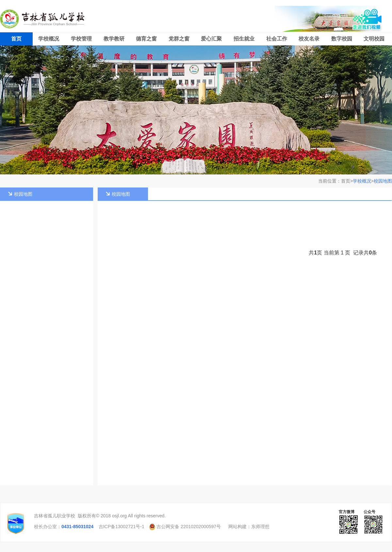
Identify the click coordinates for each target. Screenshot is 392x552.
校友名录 (309, 39)
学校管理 (81, 39)
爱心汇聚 (211, 39)
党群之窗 (179, 39)
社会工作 (277, 39)
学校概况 (49, 39)
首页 (16, 39)
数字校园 (342, 39)
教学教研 (114, 39)
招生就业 (244, 39)
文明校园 (374, 39)
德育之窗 (146, 39)
